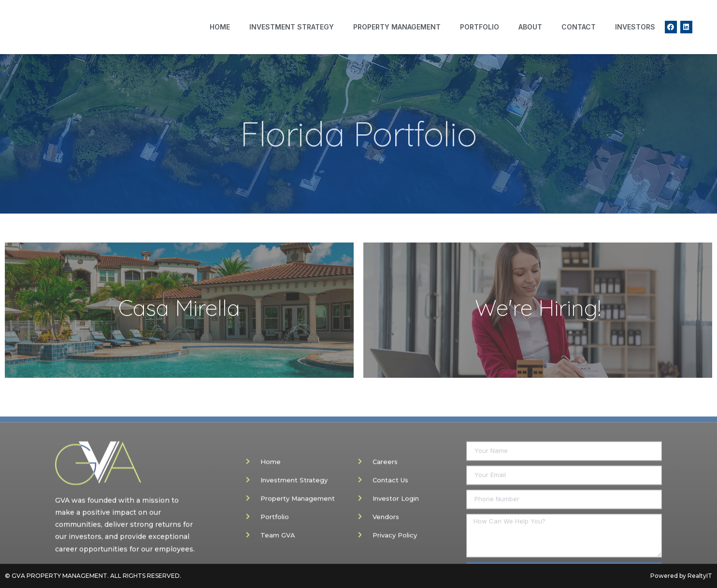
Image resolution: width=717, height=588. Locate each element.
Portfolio (480, 27)
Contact (579, 27)
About (530, 27)
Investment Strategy (292, 27)
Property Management (397, 27)
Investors (635, 27)
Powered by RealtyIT (681, 576)
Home (220, 27)
